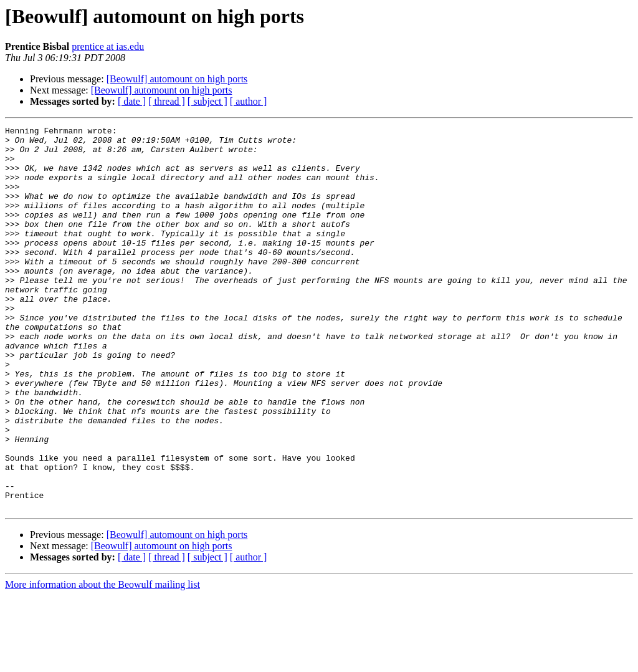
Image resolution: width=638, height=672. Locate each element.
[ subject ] (207, 101)
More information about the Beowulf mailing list (102, 661)
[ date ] (132, 101)
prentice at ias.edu (108, 46)
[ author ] (249, 101)
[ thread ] (167, 101)
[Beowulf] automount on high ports (177, 79)
